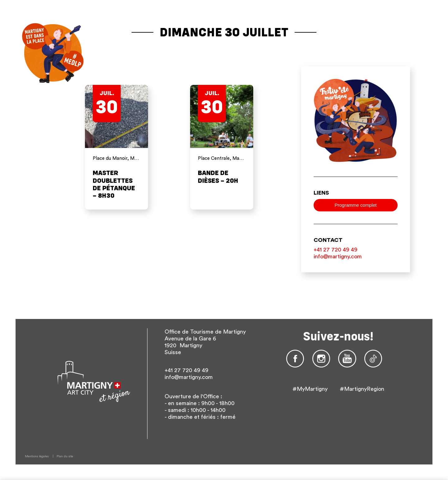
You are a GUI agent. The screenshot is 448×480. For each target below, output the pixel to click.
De (408, 51)
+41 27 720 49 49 (336, 250)
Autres (416, 56)
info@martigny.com (338, 256)
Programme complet (355, 205)
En (418, 51)
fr (397, 51)
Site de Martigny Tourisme (374, 6)
